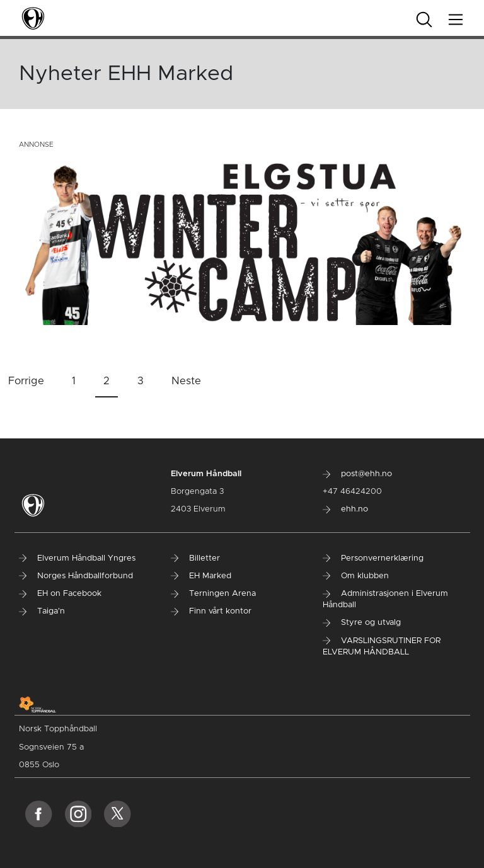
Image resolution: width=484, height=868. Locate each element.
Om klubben (356, 576)
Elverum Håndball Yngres (77, 558)
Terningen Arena (213, 594)
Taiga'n (42, 611)
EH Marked (201, 576)
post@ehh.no (357, 474)
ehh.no (345, 509)
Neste (186, 381)
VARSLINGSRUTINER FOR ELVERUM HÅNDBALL (382, 647)
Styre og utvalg (362, 623)
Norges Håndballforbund (76, 576)
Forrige (26, 381)
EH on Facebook (60, 594)
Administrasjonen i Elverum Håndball (385, 599)
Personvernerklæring (373, 558)
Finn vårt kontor (211, 611)
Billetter (195, 558)
